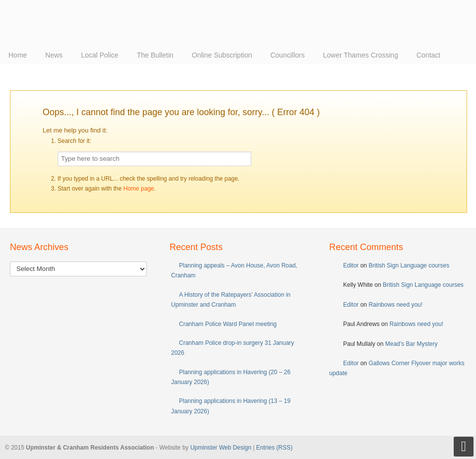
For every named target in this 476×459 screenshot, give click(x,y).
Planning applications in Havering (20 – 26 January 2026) (231, 377)
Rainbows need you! (395, 305)
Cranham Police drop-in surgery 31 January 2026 (233, 348)
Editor (351, 265)
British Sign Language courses (409, 265)
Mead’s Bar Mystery (412, 344)
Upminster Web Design (221, 448)
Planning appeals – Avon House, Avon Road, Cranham (234, 270)
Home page (139, 189)
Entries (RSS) (274, 448)
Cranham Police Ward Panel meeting (228, 324)
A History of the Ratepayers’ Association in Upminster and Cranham (231, 300)
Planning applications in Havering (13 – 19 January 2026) (231, 406)
